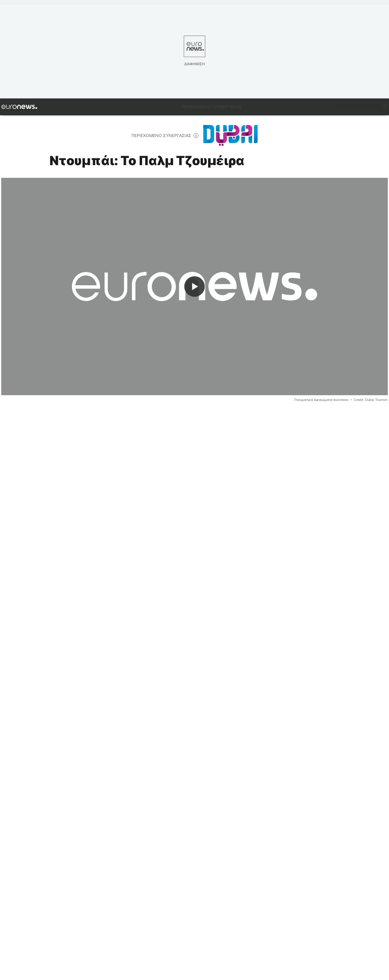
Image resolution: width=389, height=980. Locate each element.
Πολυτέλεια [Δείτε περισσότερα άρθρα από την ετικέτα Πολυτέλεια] (21, 823)
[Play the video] (194, 287)
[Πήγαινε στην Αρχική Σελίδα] (19, 107)
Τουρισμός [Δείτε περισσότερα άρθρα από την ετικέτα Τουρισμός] (63, 823)
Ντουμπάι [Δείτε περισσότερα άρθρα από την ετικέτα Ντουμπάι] (101, 823)
